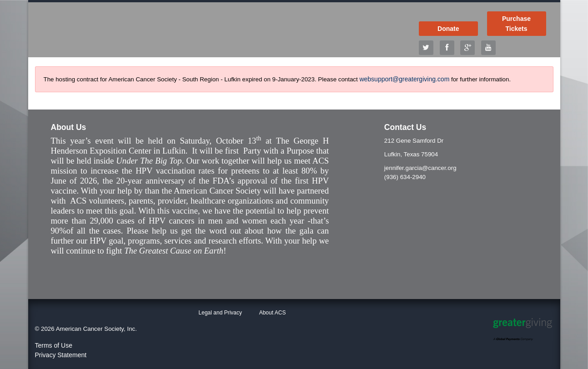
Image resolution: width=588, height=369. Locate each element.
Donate (448, 29)
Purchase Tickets (516, 24)
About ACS (273, 313)
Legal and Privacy (220, 313)
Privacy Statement (61, 355)
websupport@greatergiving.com (404, 79)
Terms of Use (54, 345)
